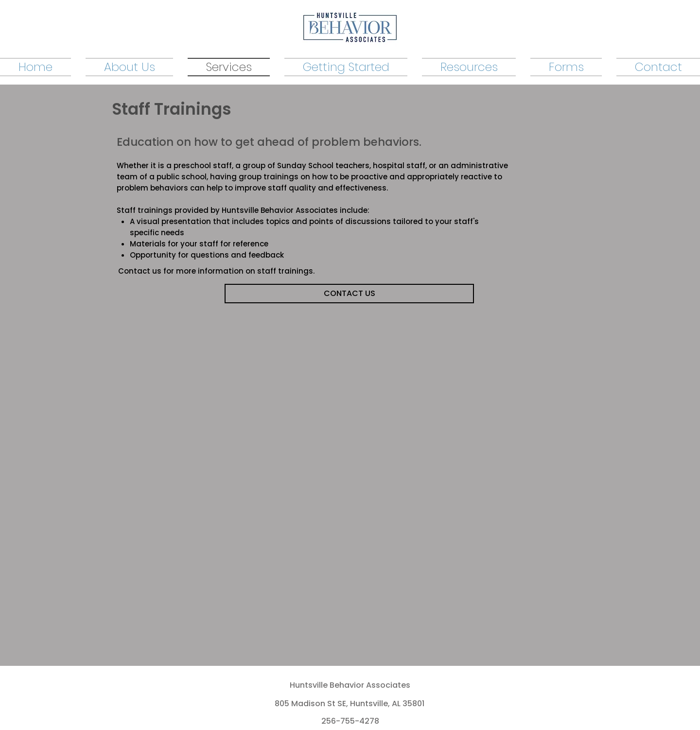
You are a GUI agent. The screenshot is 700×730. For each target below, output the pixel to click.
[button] (469, 66)
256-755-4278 (350, 721)
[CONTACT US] (349, 294)
